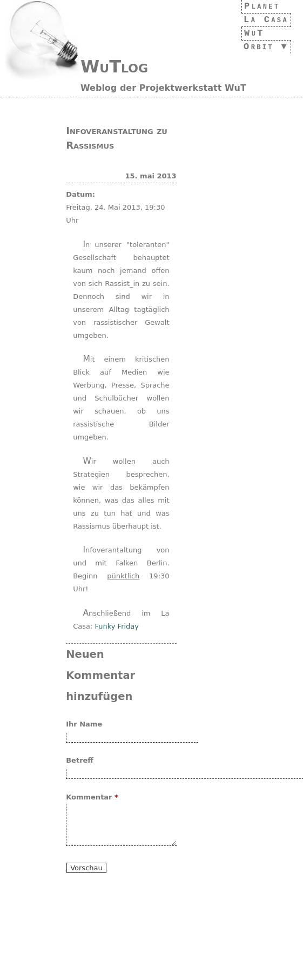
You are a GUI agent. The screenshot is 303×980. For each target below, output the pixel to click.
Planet (260, 6)
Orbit (255, 47)
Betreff (80, 760)
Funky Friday (117, 626)
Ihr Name (84, 724)
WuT (249, 33)
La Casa (263, 20)
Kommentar (92, 797)
